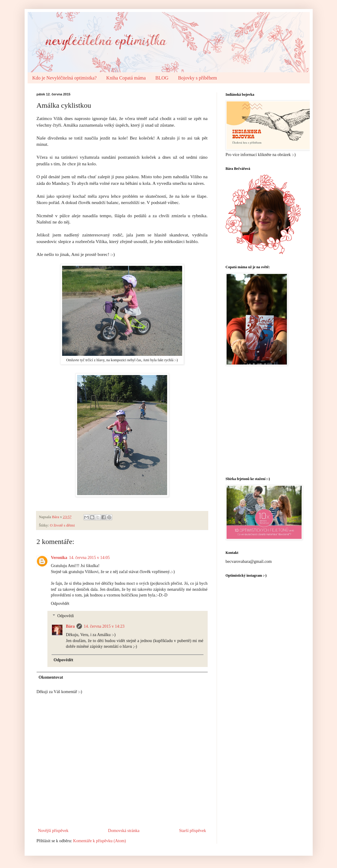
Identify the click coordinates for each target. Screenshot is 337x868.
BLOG (162, 78)
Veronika (59, 558)
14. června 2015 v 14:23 (104, 626)
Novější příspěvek (53, 831)
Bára (71, 626)
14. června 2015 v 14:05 (89, 558)
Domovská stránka (124, 831)
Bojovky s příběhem (197, 78)
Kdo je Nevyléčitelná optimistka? (65, 78)
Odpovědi (66, 616)
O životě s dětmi (62, 525)
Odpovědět (60, 604)
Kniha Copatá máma (126, 78)
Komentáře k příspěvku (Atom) (100, 841)
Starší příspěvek (193, 831)
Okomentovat (51, 677)
